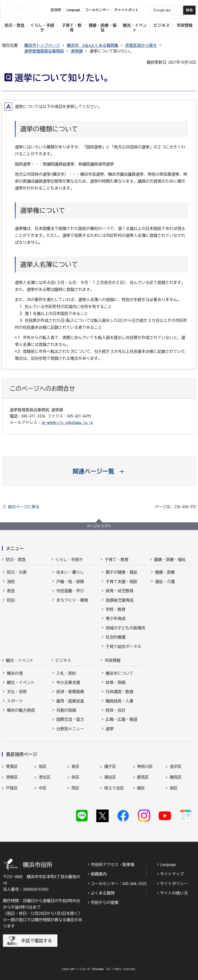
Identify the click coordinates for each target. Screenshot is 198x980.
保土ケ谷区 (114, 788)
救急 (11, 591)
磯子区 (110, 766)
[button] (99, 471)
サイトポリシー (174, 884)
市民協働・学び (70, 591)
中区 (43, 788)
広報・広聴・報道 (122, 719)
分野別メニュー (70, 729)
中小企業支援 (68, 682)
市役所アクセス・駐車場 (113, 865)
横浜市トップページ (42, 45)
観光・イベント (20, 660)
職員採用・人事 (120, 701)
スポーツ (15, 701)
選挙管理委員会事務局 (44, 51)
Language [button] (73, 10)
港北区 (45, 777)
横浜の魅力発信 (21, 710)
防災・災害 (17, 572)
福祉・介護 (165, 582)
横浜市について (120, 673)
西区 (75, 788)
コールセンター (97, 10)
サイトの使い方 (174, 893)
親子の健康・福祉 (122, 572)
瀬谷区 (110, 777)
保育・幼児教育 (120, 591)
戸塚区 (12, 788)
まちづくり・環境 (72, 600)
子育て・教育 (117, 560)
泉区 (75, 766)
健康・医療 (165, 572)
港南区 (12, 777)
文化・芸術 (17, 692)
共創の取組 (66, 710)
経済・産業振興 (70, 692)
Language (168, 865)
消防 (11, 582)
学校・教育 (116, 609)
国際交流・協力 (70, 719)
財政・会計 (116, 710)
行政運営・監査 (120, 692)
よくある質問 (103, 893)
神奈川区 (145, 766)
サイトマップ (172, 874)
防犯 (11, 600)
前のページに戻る (24, 507)
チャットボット (126, 10)
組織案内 (99, 874)
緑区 (141, 788)
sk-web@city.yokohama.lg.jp (67, 422)
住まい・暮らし (70, 572)
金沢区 (176, 766)
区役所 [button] (56, 10)
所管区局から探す (141, 45)
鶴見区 (176, 777)
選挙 (110, 729)
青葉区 (12, 766)
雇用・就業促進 (70, 701)
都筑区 (143, 777)
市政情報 (113, 660)
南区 (174, 788)
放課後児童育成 (120, 600)
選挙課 (77, 51)
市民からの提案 (105, 902)
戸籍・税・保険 (70, 582)
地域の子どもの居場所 (125, 628)
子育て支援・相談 (122, 582)
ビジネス (63, 660)
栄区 (75, 777)
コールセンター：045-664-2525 (119, 884)
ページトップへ (99, 526)
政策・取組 (116, 682)
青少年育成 (116, 618)
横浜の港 (15, 673)
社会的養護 (116, 637)
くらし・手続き (69, 560)
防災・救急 (16, 560)
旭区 (43, 766)
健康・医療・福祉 (170, 560)
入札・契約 (66, 673)
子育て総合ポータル (124, 646)
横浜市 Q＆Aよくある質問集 (93, 45)
